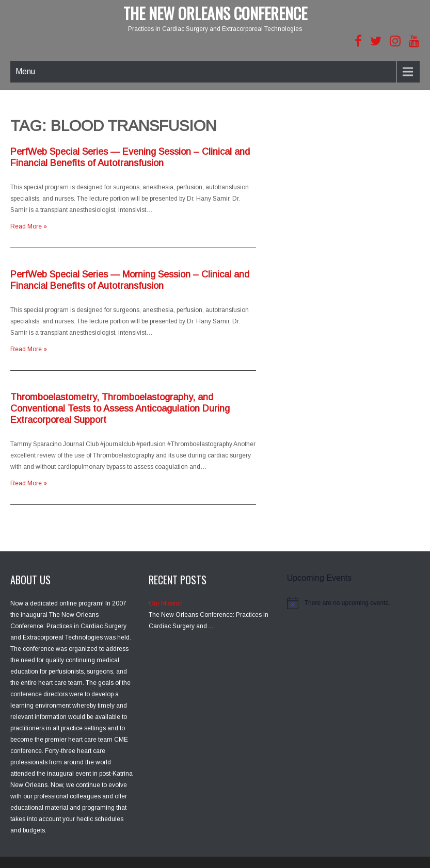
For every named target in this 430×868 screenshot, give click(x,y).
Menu (25, 71)
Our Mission (166, 603)
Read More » (29, 226)
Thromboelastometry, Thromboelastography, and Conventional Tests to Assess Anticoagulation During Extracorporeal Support (120, 408)
